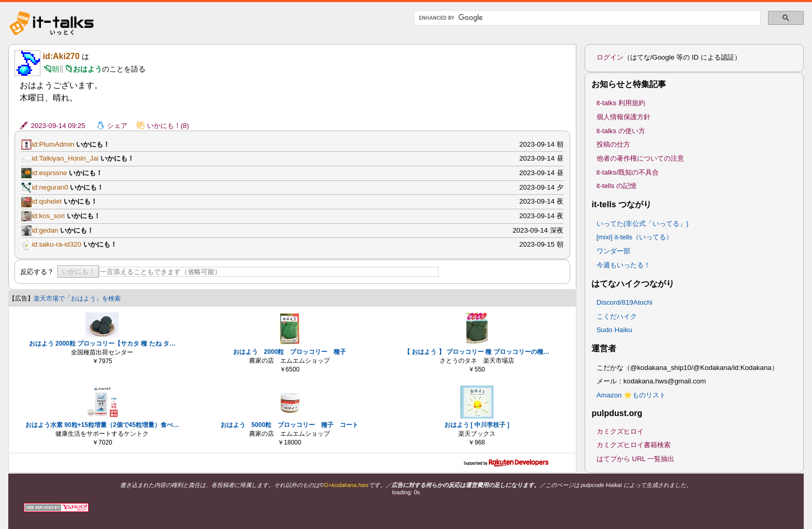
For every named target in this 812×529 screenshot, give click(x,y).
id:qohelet (47, 201)
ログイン (610, 57)
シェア (117, 126)
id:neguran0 (50, 187)
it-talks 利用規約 (621, 103)
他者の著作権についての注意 (640, 158)
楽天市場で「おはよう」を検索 (77, 298)
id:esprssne (49, 173)
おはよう (88, 69)
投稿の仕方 (613, 144)
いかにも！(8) (168, 126)
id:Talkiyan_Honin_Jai (65, 158)
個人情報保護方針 (624, 117)
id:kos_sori (48, 216)
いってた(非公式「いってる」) (643, 224)
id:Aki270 (61, 56)
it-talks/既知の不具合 (628, 172)
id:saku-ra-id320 (56, 244)
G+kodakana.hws (346, 485)
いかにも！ (78, 271)
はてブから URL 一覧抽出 (636, 459)
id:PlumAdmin (53, 144)
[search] (586, 18)
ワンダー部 (613, 251)
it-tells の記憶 (617, 186)
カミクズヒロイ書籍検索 (634, 445)
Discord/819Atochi (625, 302)
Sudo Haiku (614, 330)
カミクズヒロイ (620, 431)
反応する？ (37, 272)
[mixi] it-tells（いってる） (635, 237)
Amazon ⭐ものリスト (632, 395)
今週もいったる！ (624, 265)
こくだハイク (617, 316)
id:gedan (45, 230)
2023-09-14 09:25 (58, 126)
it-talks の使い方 (621, 131)
